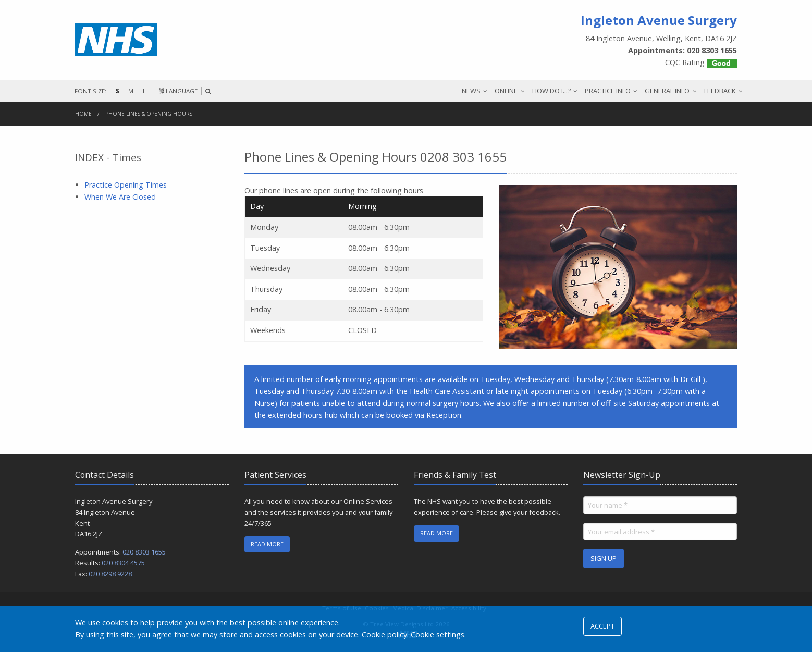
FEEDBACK (720, 91)
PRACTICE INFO (608, 91)
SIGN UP (604, 558)
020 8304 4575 (123, 563)
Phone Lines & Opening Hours (149, 114)
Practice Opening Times (126, 185)
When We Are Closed (120, 197)
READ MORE (267, 544)
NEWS (471, 91)
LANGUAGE (178, 91)
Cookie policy (384, 635)
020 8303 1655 (144, 552)
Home (83, 114)
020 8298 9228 (110, 574)
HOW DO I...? (551, 91)
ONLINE (506, 91)
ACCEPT (602, 626)
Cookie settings (438, 635)
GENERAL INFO (667, 91)
